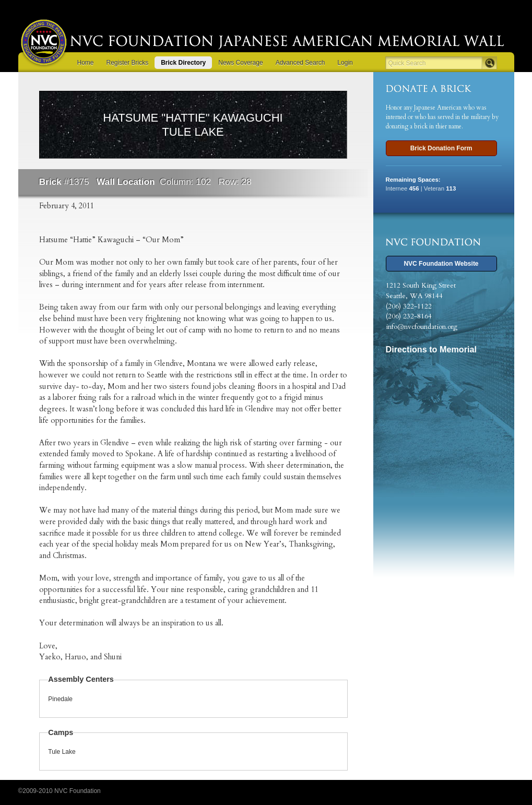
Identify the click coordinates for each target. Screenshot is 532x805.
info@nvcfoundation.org (422, 327)
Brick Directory (183, 63)
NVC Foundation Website (441, 264)
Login (345, 63)
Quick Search (407, 63)
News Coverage (240, 63)
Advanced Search (300, 63)
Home (86, 63)
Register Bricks (128, 63)
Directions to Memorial (431, 349)
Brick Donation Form (441, 148)
